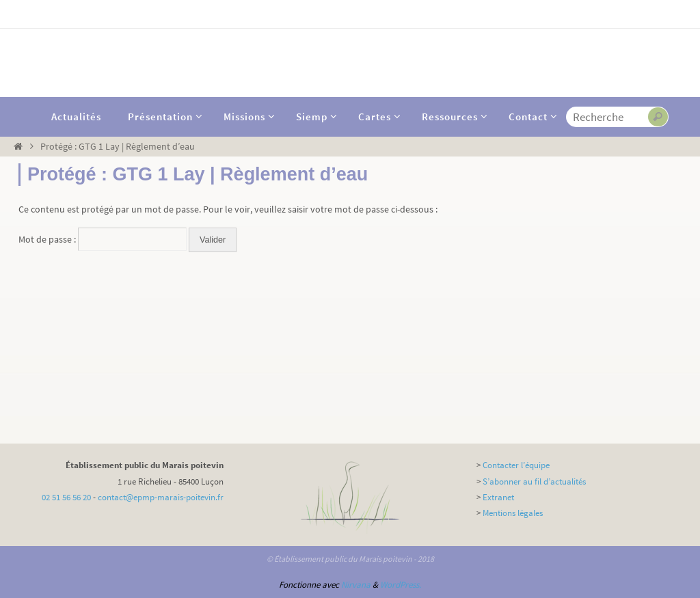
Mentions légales (513, 513)
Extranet (498, 497)
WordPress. (401, 585)
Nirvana (356, 585)
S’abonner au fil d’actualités (534, 481)
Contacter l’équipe (516, 465)
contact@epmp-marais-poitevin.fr (161, 497)
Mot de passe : (103, 239)
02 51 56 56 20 (66, 497)
